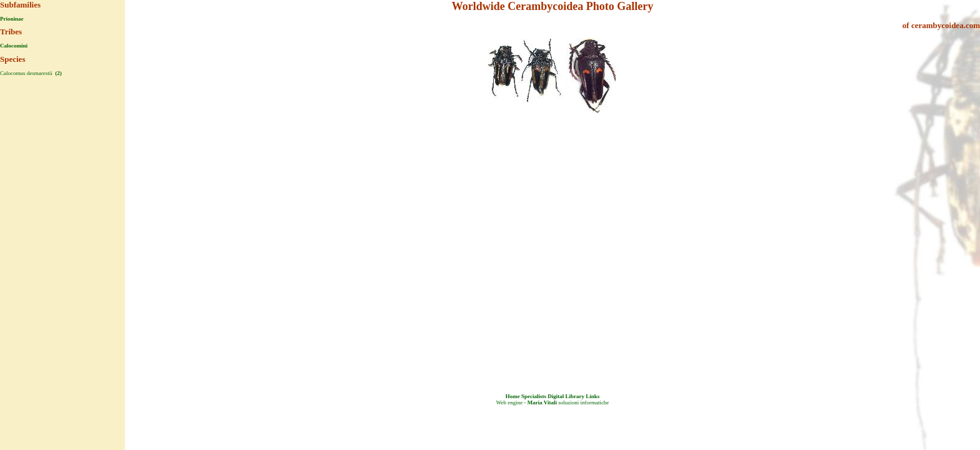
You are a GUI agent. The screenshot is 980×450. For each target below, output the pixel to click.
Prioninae (12, 19)
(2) (58, 73)
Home (513, 396)
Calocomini (14, 46)
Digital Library (566, 396)
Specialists (534, 396)
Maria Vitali (542, 402)
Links (592, 396)
